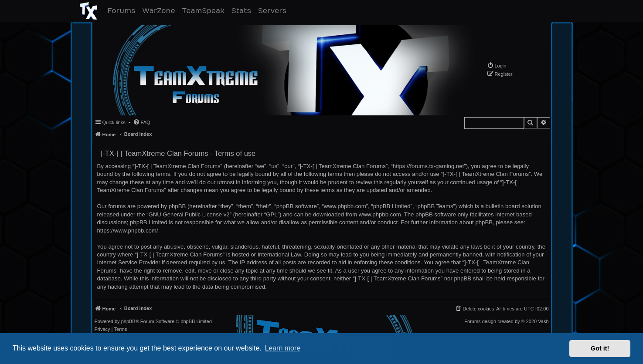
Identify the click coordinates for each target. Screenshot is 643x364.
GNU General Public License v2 (189, 214)
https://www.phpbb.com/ (128, 231)
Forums (123, 11)
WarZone (160, 11)
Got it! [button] (600, 348)
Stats (243, 11)
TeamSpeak (205, 11)
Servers (274, 11)
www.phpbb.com (380, 214)
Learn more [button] (282, 348)
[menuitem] (497, 66)
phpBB (128, 322)
